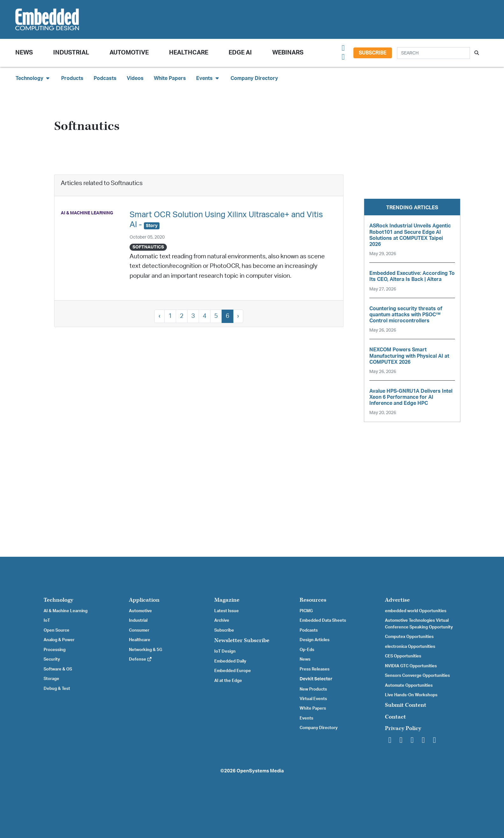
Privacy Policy (403, 728)
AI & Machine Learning (66, 611)
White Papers (170, 78)
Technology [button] (33, 78)
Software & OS (58, 669)
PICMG (306, 611)
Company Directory (254, 78)
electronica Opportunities (410, 647)
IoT (47, 620)
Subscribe (373, 53)
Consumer (139, 630)
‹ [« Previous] (160, 316)
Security (52, 659)
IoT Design (225, 651)
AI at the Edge (228, 681)
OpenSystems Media (260, 771)
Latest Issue (227, 611)
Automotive (129, 53)
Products (72, 78)
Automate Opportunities (409, 685)
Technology (58, 600)
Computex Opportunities (409, 637)
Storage (51, 679)
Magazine (227, 600)
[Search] (433, 53)
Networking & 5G (146, 650)
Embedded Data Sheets (323, 620)
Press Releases (315, 669)
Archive (222, 620)
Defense (141, 659)
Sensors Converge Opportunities (417, 676)
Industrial (71, 53)
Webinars (288, 53)
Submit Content (406, 705)
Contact (395, 717)
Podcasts (105, 78)
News (305, 659)
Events (306, 718)
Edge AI (240, 53)
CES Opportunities (403, 656)
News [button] (24, 53)
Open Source (57, 630)
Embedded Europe (233, 671)
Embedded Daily (230, 661)
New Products (313, 689)
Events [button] (208, 78)
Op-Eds (307, 650)
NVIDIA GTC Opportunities (411, 666)
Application (144, 600)
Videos (135, 78)
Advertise (397, 600)
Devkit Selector (316, 679)
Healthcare (189, 53)
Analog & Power (59, 640)
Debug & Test (57, 689)
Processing (55, 650)
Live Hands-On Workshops (411, 695)
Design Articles (315, 640)
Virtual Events (313, 699)
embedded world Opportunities (416, 611)
